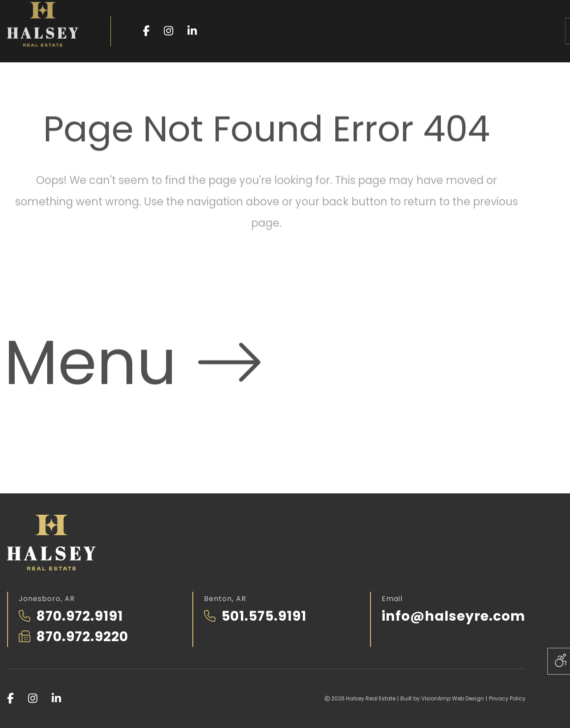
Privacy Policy (507, 698)
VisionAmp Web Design (453, 698)
